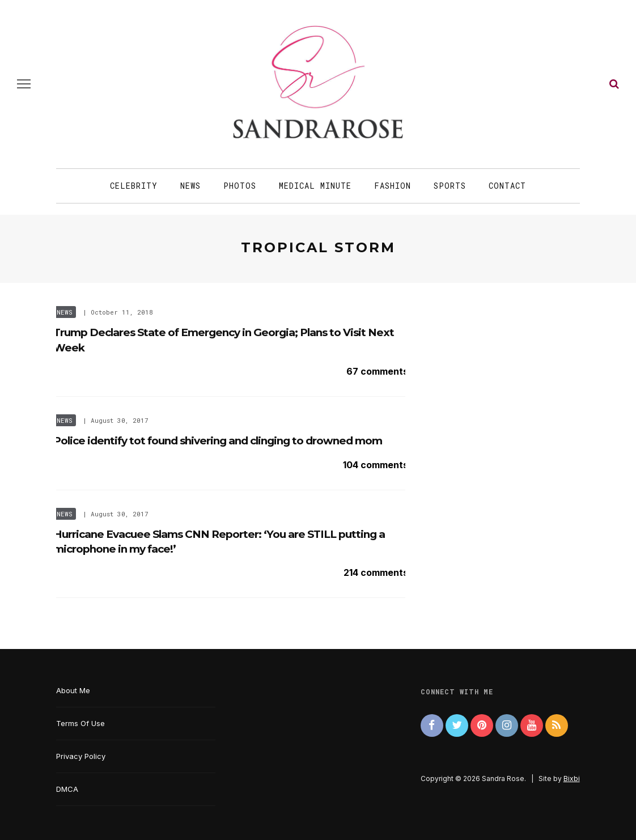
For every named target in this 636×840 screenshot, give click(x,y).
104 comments (376, 465)
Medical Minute (315, 186)
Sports (450, 186)
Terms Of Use (80, 723)
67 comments (377, 371)
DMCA (67, 789)
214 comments (376, 572)
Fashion (393, 186)
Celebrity (134, 186)
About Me (73, 690)
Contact (507, 186)
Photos (240, 186)
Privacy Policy (81, 756)
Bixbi (572, 779)
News (190, 186)
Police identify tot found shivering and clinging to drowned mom (218, 441)
